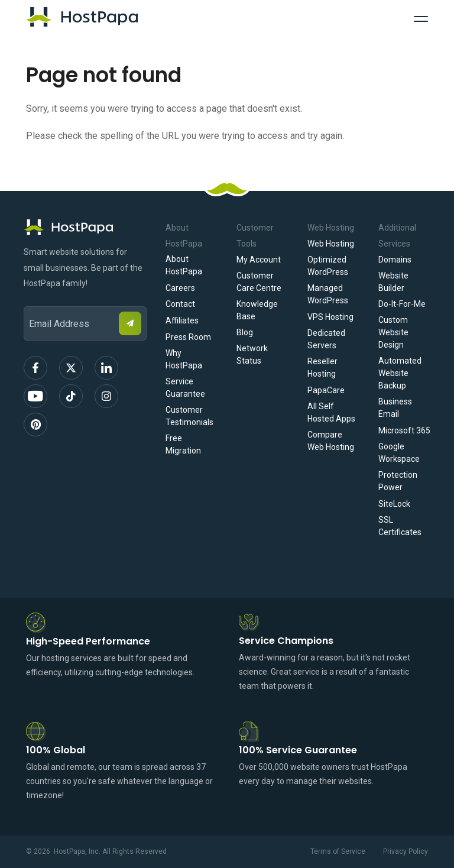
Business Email (395, 408)
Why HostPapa (184, 359)
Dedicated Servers (326, 339)
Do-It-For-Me (402, 304)
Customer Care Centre (259, 282)
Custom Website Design (393, 332)
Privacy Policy (406, 851)
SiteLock (394, 504)
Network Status (252, 354)
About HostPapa (184, 265)
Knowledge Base (257, 310)
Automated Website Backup (400, 373)
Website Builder (393, 282)
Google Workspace (399, 453)
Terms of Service (338, 851)
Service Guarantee (185, 388)
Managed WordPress (328, 294)
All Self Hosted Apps (331, 412)
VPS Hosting (330, 317)
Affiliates (182, 320)
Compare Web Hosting (331, 441)
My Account (259, 260)
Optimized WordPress (328, 266)
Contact (180, 304)
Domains (395, 260)
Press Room (188, 337)
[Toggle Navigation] (421, 17)
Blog (245, 332)
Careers (180, 288)
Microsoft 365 (404, 430)
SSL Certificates (400, 526)
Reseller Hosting (322, 367)
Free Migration (183, 444)
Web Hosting (331, 244)
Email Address (29, 298)
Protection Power (398, 481)
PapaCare (326, 390)
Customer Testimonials (189, 416)
